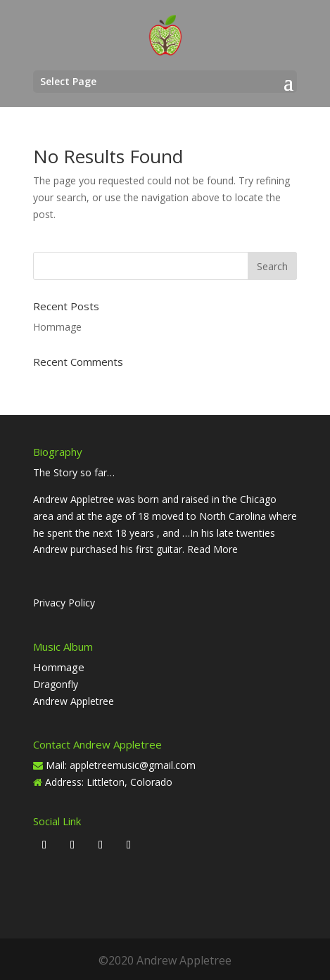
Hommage (57, 327)
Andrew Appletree (74, 701)
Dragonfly (56, 684)
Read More (212, 549)
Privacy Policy (64, 603)
